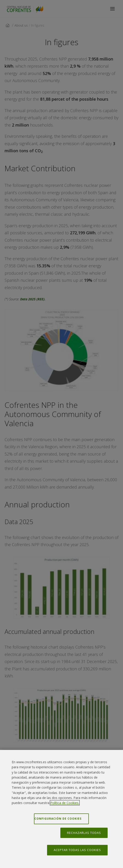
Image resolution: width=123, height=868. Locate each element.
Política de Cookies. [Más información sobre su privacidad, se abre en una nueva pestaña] (65, 803)
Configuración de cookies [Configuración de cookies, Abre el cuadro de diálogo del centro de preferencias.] (58, 819)
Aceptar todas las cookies (77, 850)
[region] (61, 809)
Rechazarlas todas (84, 833)
